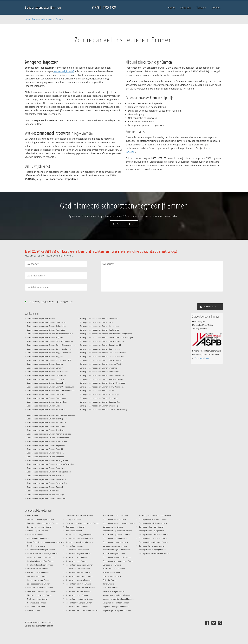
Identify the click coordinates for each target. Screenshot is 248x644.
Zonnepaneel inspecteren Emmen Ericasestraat (47, 409)
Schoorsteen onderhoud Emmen (79, 576)
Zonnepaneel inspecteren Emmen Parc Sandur (46, 422)
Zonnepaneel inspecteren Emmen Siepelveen (46, 445)
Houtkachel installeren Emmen (40, 565)
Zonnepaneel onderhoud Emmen (153, 523)
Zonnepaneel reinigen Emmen (151, 527)
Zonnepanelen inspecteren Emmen (153, 538)
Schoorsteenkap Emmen (113, 527)
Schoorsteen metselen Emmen (78, 572)
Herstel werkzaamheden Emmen (41, 557)
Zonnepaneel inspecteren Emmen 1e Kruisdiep (47, 322)
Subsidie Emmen (110, 580)
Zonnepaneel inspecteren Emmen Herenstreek (99, 326)
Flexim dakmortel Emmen (38, 538)
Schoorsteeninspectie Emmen (115, 516)
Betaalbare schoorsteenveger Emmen (43, 523)
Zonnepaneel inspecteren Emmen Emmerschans (47, 402)
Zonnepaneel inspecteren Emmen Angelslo (45, 337)
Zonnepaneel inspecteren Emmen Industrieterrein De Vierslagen (107, 337)
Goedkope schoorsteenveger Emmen (43, 553)
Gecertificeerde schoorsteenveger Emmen (44, 542)
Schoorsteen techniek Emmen (78, 591)
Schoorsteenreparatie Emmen (115, 542)
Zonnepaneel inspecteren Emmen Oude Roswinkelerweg (104, 409)
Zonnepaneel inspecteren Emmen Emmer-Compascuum (50, 387)
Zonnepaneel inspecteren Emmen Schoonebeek (47, 441)
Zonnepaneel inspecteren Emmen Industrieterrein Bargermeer (106, 334)
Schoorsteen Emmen (74, 546)
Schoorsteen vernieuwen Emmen (79, 599)
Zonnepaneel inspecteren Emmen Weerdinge (46, 468)
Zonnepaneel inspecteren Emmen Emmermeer (46, 398)
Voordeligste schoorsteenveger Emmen (155, 516)
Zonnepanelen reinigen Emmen (152, 546)
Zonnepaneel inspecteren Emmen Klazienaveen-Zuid (102, 356)
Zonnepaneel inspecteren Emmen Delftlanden (46, 375)
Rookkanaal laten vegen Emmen (79, 538)
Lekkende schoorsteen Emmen (40, 587)
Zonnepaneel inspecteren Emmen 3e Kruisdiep (47, 326)
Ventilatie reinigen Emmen (114, 591)
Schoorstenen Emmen (112, 565)
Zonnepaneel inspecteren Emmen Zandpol (45, 487)
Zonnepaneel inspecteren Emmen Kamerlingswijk (101, 345)
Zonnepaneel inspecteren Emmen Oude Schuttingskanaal (51, 415)
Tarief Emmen (109, 584)
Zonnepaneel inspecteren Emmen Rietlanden (46, 426)
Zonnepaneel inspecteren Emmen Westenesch (46, 479)
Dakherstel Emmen (35, 534)
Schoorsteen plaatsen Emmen (78, 580)
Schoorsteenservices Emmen (115, 546)
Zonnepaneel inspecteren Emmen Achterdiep (46, 330)
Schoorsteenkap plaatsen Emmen (117, 534)
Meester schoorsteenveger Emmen (42, 591)
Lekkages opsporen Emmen (39, 580)
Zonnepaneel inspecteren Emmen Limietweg (99, 368)
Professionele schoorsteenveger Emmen (82, 523)
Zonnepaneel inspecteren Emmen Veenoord (46, 457)
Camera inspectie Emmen (38, 531)
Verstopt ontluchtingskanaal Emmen (118, 599)
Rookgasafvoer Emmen (75, 527)
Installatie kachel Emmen (38, 569)
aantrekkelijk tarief (64, 71)
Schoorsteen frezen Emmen (77, 557)
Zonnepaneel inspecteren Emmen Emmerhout (46, 394)
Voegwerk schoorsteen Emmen (116, 603)
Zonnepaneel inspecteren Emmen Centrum (45, 368)
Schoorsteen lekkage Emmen (78, 569)
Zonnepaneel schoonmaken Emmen (154, 534)
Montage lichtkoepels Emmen (40, 595)
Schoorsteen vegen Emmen (77, 595)
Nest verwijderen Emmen (38, 599)
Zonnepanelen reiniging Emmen (152, 550)
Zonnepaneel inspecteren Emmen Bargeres (45, 356)
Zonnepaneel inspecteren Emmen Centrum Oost (47, 372)
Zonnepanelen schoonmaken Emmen (154, 553)
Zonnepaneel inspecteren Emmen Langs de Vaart (100, 364)
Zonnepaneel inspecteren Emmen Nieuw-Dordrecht (101, 379)
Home (28, 19)
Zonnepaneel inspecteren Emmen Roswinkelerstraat (49, 434)
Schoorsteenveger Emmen (43, 7)
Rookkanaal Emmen (74, 531)
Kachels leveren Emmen (37, 576)
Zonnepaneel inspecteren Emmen (47, 19)
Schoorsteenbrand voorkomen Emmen (82, 610)
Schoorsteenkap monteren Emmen (118, 531)
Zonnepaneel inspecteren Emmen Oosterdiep (99, 398)
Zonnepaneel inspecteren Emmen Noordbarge (99, 394)
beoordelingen (201, 358)
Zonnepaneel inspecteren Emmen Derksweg (46, 379)
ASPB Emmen (33, 516)
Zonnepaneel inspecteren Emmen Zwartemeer (46, 498)
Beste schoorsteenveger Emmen (40, 519)
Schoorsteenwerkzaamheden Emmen (119, 561)
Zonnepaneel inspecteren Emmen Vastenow (46, 453)
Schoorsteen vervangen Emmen (79, 603)
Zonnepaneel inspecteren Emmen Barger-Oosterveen (49, 349)
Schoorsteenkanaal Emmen (114, 519)
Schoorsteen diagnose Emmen (78, 553)
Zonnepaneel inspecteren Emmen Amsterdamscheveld (50, 334)
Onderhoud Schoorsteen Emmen (79, 516)
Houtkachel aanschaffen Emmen (41, 561)
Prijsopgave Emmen (74, 519)
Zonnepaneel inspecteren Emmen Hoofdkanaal (100, 330)
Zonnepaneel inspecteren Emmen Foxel (97, 322)
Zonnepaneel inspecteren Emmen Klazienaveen (100, 349)
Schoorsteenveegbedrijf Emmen (116, 550)
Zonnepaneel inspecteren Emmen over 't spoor (47, 419)
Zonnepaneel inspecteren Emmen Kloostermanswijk (102, 360)
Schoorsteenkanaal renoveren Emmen (119, 523)
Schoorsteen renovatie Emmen (78, 584)
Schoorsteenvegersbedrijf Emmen (117, 557)
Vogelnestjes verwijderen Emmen (117, 610)
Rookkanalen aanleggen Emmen (79, 542)
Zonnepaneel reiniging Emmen (152, 531)
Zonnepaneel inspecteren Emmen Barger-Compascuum (50, 341)
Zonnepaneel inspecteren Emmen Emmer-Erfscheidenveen (52, 391)
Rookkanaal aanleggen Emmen (79, 534)
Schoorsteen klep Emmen (76, 561)
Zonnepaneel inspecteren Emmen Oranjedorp (99, 406)
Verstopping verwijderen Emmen (117, 595)
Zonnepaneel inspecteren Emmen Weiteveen (46, 476)
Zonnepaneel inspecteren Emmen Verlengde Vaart (48, 460)
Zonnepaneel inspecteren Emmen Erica (43, 406)
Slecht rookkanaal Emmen (114, 569)
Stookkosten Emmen (112, 572)
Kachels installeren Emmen (38, 572)
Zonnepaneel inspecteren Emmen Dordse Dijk (46, 383)
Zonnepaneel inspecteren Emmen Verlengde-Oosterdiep (51, 464)
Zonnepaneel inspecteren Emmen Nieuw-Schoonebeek (103, 383)
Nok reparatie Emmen (36, 606)
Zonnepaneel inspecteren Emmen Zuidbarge (46, 495)
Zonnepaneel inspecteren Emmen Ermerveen (99, 319)
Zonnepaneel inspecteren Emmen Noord (97, 391)
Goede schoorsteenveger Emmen (41, 550)
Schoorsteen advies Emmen (77, 550)
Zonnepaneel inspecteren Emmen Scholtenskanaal (48, 438)
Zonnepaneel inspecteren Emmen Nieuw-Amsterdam (102, 375)
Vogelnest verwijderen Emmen (116, 606)
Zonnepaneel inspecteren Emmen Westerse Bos (47, 483)
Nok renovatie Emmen (36, 603)
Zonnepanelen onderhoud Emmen (153, 542)
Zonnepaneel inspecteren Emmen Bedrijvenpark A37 (49, 360)
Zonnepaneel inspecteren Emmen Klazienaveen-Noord (103, 353)
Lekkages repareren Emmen (39, 584)
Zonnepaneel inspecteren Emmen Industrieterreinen (102, 341)
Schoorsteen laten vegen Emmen (79, 565)
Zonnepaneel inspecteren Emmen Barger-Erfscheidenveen (51, 345)
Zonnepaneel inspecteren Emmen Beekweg (45, 364)
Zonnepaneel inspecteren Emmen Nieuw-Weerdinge (102, 387)
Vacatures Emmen (111, 587)
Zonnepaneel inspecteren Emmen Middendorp (100, 372)
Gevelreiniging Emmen (37, 546)
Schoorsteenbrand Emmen (77, 606)
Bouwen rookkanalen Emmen (40, 527)
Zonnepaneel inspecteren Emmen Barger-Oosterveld (49, 353)
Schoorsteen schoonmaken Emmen (80, 587)
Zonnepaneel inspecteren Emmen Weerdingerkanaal (49, 472)
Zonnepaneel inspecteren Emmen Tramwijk (45, 449)
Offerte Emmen (33, 610)
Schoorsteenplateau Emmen (115, 538)
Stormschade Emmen (112, 576)
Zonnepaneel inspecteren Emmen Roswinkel (46, 430)
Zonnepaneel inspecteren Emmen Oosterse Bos (100, 402)
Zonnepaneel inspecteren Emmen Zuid (43, 491)
